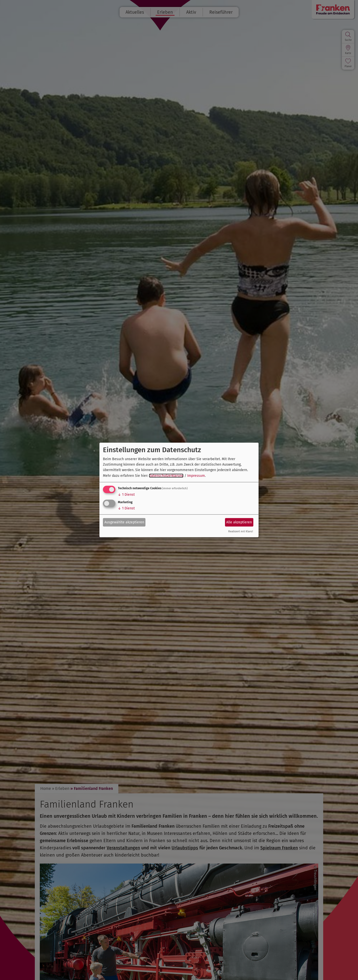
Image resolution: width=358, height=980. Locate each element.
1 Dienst (126, 495)
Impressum (196, 476)
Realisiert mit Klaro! (241, 531)
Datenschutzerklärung (166, 476)
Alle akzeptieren (239, 522)
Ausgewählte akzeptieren (124, 522)
